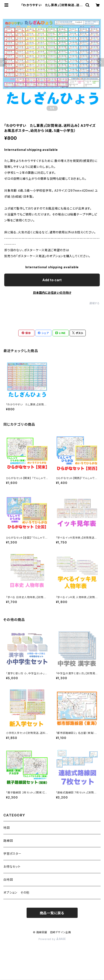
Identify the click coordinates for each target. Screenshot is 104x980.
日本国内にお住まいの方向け (52, 293)
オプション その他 (16, 892)
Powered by (52, 939)
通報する (95, 303)
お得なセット (12, 867)
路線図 (8, 841)
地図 (7, 828)
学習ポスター (12, 854)
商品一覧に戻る (52, 913)
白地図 (8, 879)
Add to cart (52, 280)
